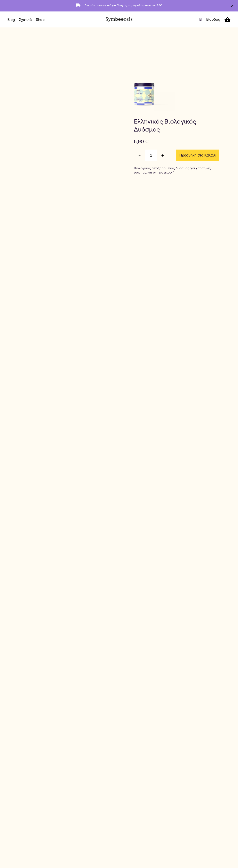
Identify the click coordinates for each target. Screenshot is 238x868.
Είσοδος (213, 19)
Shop (40, 20)
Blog (11, 20)
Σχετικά (25, 20)
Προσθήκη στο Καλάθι (198, 155)
